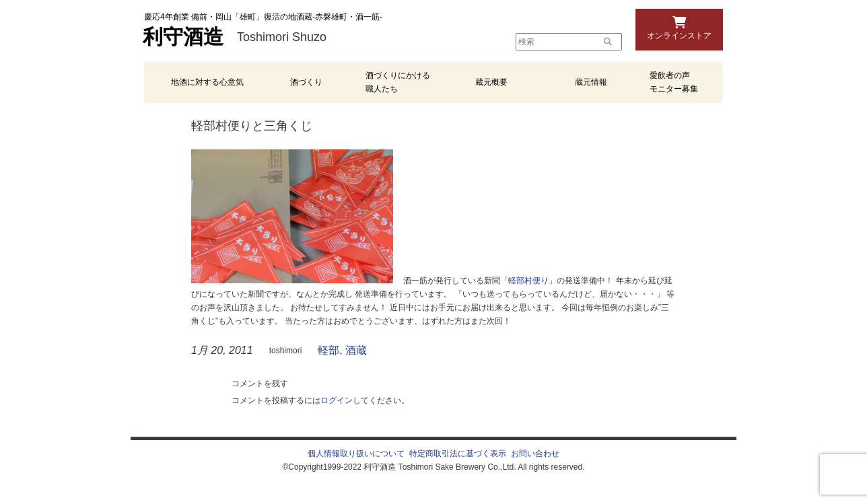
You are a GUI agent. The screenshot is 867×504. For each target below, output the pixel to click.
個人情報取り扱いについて (356, 454)
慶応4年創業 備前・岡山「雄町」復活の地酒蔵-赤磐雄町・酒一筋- (263, 17)
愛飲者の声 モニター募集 (674, 82)
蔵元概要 (491, 82)
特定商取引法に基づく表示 (458, 454)
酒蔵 (356, 350)
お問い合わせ (535, 454)
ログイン (337, 400)
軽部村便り (528, 281)
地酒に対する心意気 (207, 82)
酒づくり (306, 82)
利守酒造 (183, 37)
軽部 (328, 350)
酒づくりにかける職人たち (398, 82)
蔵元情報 (591, 82)
